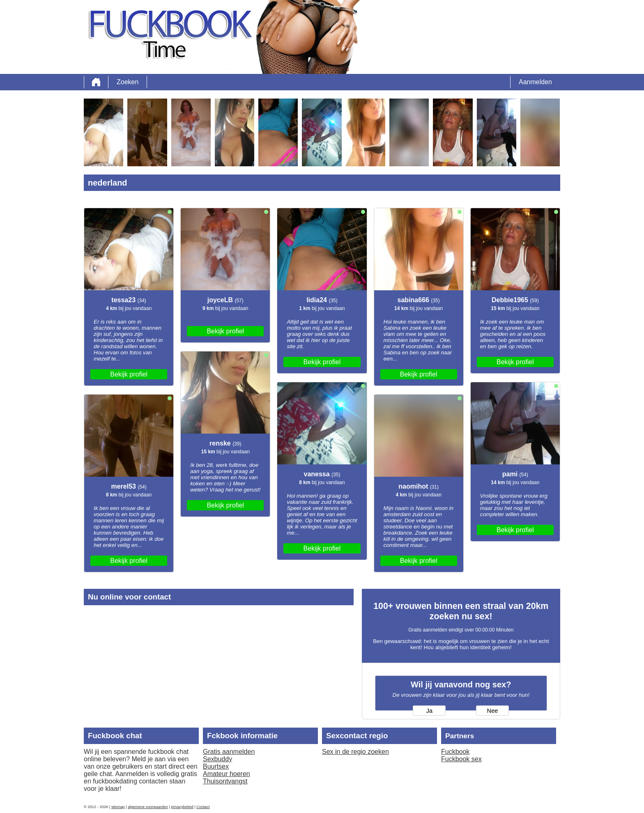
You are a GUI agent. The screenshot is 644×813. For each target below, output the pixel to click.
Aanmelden (535, 82)
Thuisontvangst (225, 781)
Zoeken (128, 82)
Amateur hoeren (227, 774)
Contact (203, 807)
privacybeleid (182, 807)
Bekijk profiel (129, 374)
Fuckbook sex (461, 759)
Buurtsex (216, 766)
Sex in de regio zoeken (355, 752)
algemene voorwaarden (148, 807)
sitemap (118, 807)
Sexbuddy (217, 759)
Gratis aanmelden (229, 752)
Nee (493, 711)
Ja (429, 711)
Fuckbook (455, 752)
